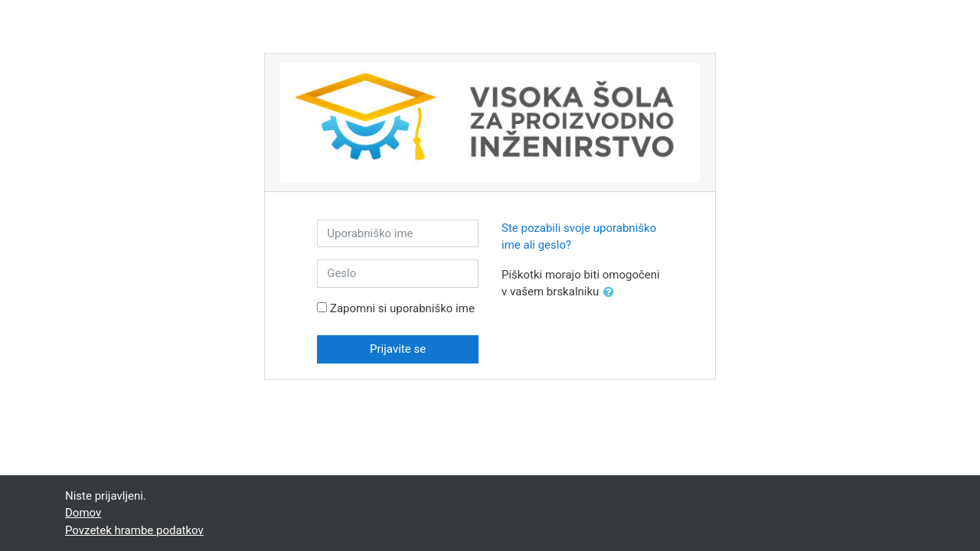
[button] (612, 293)
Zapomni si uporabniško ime (402, 308)
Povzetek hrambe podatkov (134, 530)
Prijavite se (398, 349)
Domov (83, 513)
